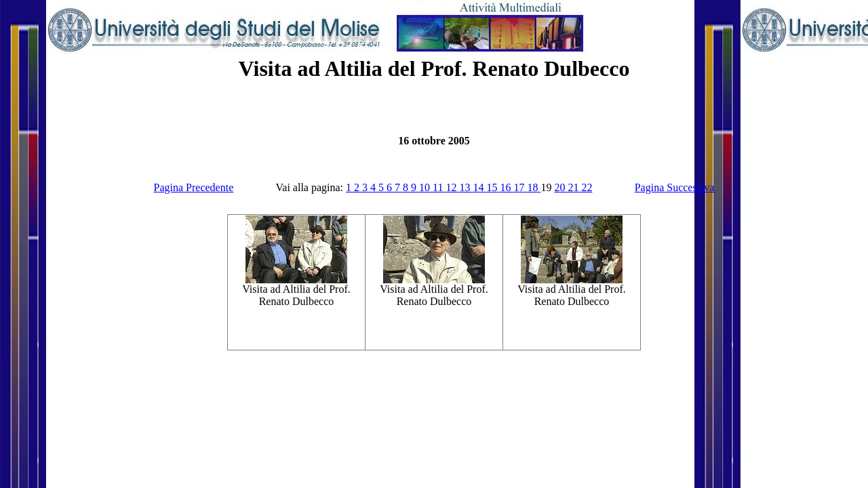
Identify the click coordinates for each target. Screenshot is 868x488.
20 (561, 187)
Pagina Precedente (194, 187)
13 (466, 187)
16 (507, 187)
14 (479, 187)
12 (452, 187)
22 (587, 187)
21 (574, 187)
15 (493, 187)
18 (534, 187)
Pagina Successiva (675, 187)
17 (520, 187)
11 (439, 187)
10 (426, 187)
